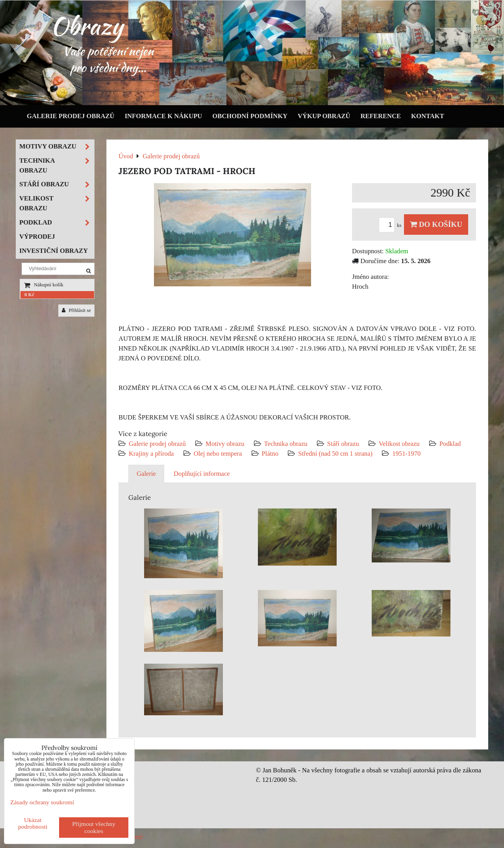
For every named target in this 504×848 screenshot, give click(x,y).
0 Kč (29, 295)
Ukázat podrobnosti (33, 823)
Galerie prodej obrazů (71, 116)
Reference (381, 116)
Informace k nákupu (164, 116)
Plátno (270, 454)
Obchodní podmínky (250, 116)
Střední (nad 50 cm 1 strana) (335, 454)
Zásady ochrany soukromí (42, 802)
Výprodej (37, 237)
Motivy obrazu (225, 444)
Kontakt (428, 116)
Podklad (450, 444)
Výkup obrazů (324, 116)
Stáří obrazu (343, 444)
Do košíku (436, 224)
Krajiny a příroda (151, 454)
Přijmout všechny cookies (94, 827)
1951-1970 (406, 454)
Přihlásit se (76, 310)
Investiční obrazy (54, 251)
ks (391, 225)
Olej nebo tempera (218, 454)
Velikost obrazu (399, 444)
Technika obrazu (286, 444)
